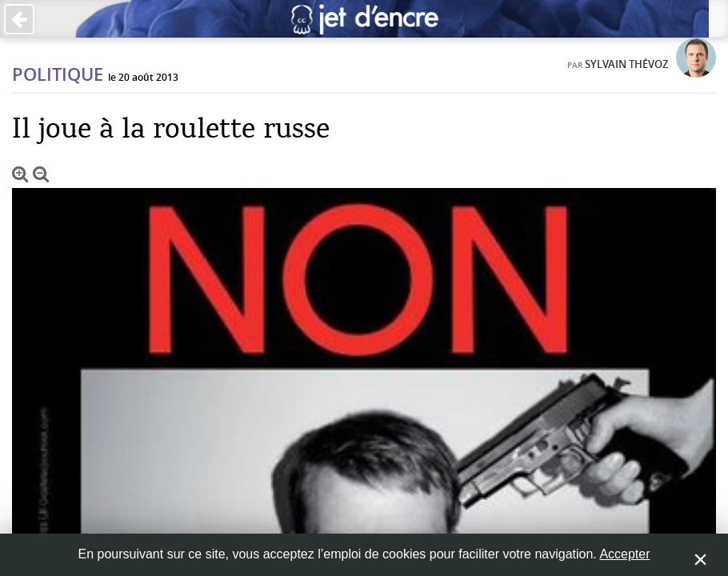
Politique (58, 74)
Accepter (624, 554)
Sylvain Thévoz (626, 64)
